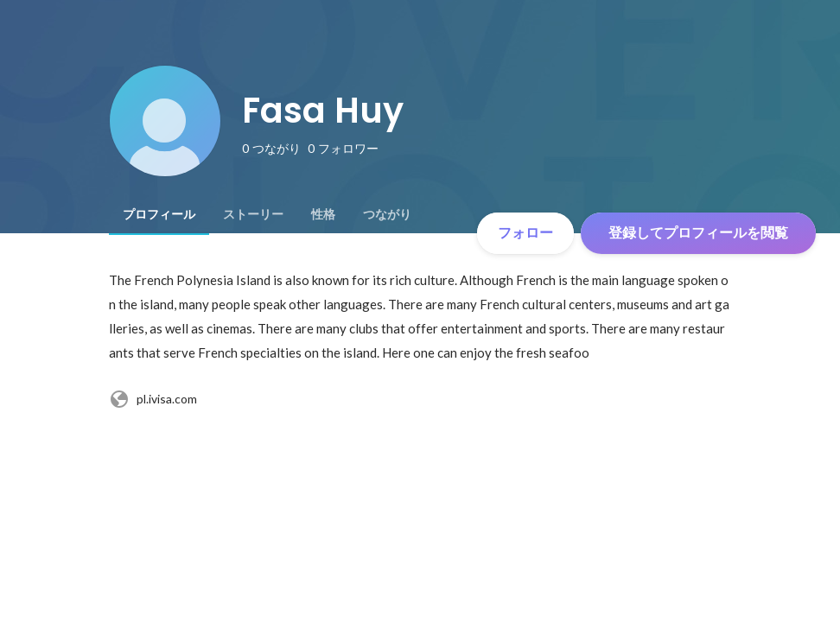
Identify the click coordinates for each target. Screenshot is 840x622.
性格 (323, 214)
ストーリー (253, 214)
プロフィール (159, 214)
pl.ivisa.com (153, 399)
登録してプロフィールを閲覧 (698, 233)
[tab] (159, 214)
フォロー (525, 233)
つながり (387, 214)
